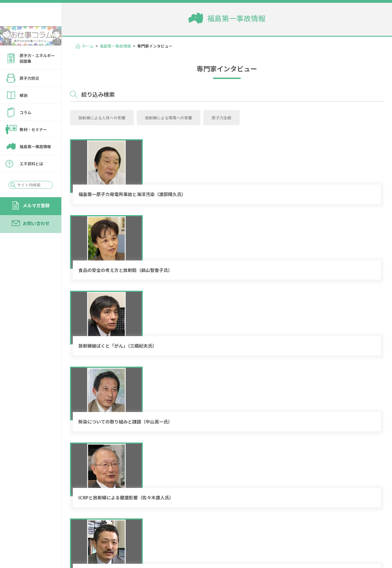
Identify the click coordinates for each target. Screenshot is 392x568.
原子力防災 (29, 93)
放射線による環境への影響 (156, 115)
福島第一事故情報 (35, 162)
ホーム (88, 46)
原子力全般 (200, 115)
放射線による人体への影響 (98, 115)
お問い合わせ (36, 238)
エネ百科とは (31, 179)
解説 (24, 110)
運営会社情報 (359, 531)
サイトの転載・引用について (341, 539)
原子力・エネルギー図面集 (37, 73)
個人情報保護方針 (284, 539)
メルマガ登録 (36, 220)
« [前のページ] (221, 492)
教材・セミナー (33, 145)
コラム (25, 127)
